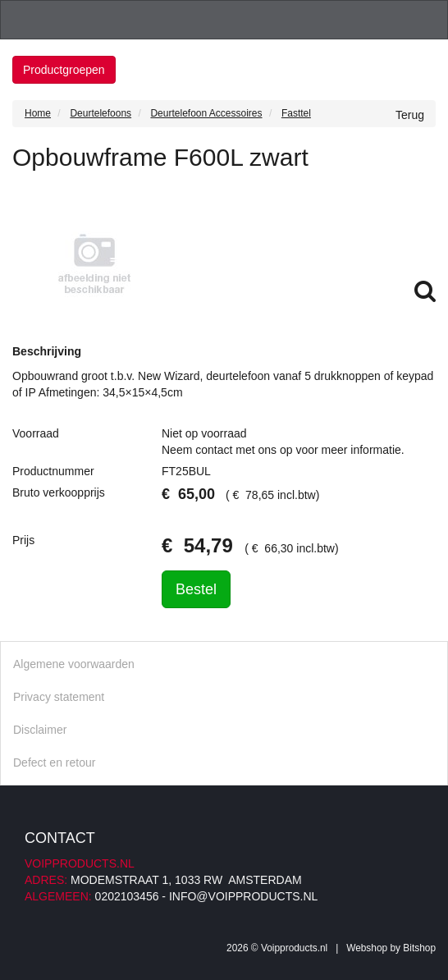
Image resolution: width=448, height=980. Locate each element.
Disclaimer (40, 730)
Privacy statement (59, 697)
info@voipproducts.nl (243, 896)
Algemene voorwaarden (74, 664)
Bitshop (419, 948)
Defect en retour (54, 762)
